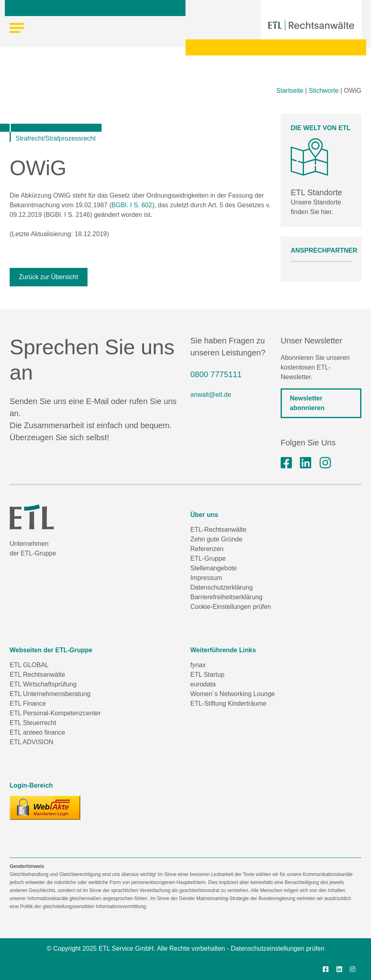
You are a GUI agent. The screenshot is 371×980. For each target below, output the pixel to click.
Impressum (206, 578)
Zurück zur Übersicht (49, 277)
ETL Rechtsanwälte (37, 675)
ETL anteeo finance (37, 732)
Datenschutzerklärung (222, 587)
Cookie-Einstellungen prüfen (231, 607)
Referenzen (207, 549)
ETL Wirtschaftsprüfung (43, 684)
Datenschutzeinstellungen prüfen (278, 948)
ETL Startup (207, 675)
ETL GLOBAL (29, 665)
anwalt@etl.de (211, 395)
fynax (198, 665)
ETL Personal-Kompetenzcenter (55, 713)
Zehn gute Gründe (216, 539)
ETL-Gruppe (208, 558)
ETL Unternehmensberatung (50, 694)
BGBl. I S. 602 (132, 205)
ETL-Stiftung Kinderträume (228, 703)
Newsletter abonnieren (307, 403)
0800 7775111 (216, 374)
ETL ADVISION (32, 742)
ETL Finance (28, 703)
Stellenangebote (214, 568)
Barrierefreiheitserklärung (226, 597)
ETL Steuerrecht (33, 723)
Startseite (290, 91)
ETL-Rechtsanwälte (218, 530)
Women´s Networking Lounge (232, 694)
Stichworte (324, 91)
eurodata (203, 684)
